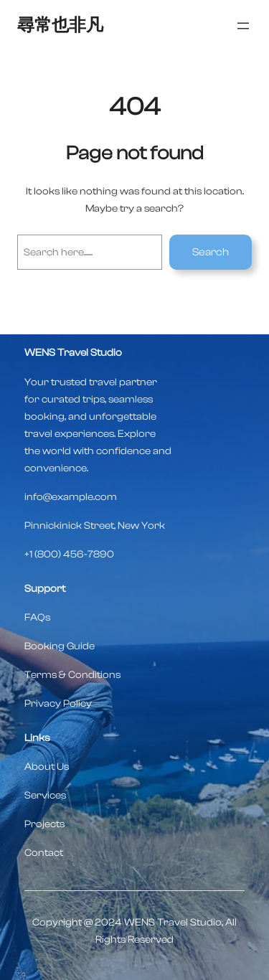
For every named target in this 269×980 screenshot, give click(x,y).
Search (211, 252)
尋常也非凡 (60, 25)
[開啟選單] (243, 26)
